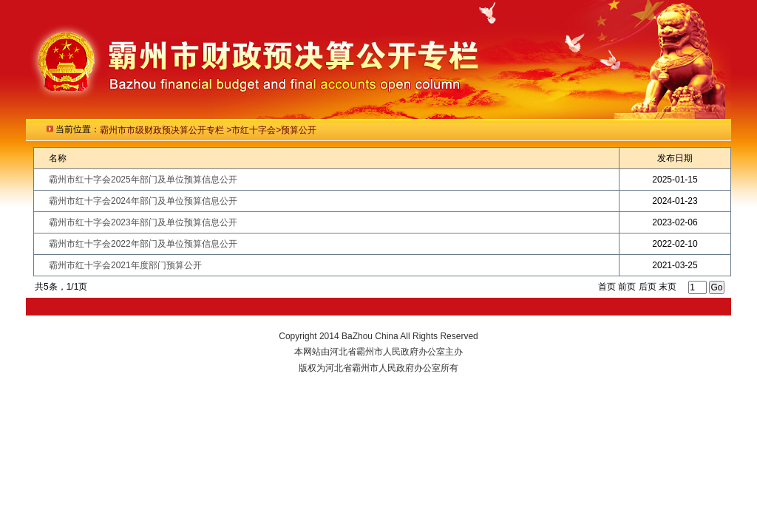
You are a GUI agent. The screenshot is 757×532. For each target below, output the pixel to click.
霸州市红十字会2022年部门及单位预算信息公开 (143, 244)
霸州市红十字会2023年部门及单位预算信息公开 (143, 222)
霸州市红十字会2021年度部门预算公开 (125, 265)
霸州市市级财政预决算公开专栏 (163, 130)
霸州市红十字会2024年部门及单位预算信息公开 (143, 201)
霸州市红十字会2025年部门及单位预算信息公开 (143, 180)
